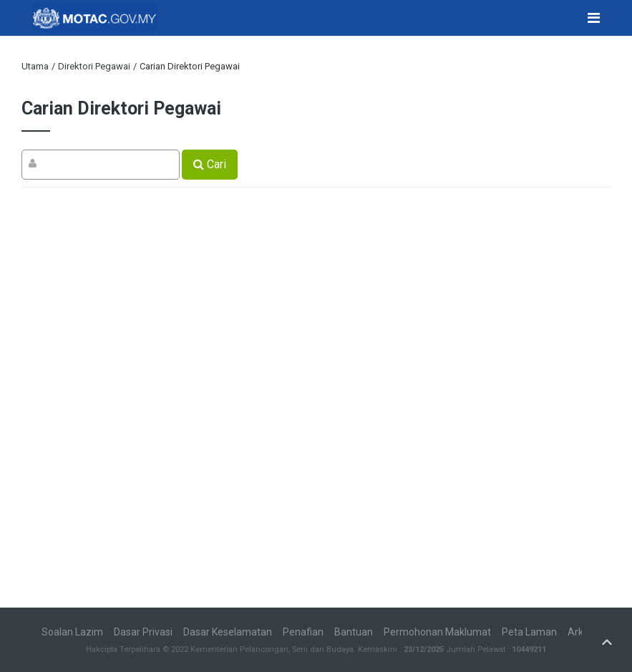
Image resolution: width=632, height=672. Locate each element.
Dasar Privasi (143, 632)
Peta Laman (529, 632)
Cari (210, 164)
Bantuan (354, 632)
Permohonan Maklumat (437, 632)
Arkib (579, 632)
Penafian (303, 632)
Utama (35, 66)
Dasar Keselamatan (228, 632)
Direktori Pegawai (94, 66)
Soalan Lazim (72, 632)
